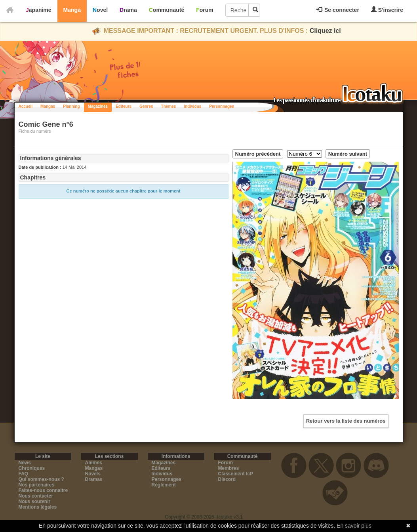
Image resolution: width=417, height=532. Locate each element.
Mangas (48, 106)
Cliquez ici (325, 31)
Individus (192, 106)
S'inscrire (387, 10)
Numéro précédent (258, 154)
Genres (146, 106)
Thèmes (169, 106)
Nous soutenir (35, 501)
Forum (205, 10)
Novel (100, 10)
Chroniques (32, 468)
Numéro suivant (348, 154)
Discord (227, 479)
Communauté (167, 10)
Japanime (39, 10)
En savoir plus (354, 526)
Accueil (26, 106)
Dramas (94, 479)
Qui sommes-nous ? (41, 479)
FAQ (24, 474)
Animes (94, 463)
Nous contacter (36, 496)
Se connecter (338, 10)
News (25, 463)
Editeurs (161, 468)
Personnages (222, 106)
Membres (229, 468)
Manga (72, 10)
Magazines (98, 106)
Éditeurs (124, 106)
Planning (71, 106)
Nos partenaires (37, 485)
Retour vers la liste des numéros (346, 421)
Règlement (164, 485)
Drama (128, 10)
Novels (93, 474)
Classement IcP (236, 474)
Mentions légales (38, 507)
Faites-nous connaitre (43, 490)
